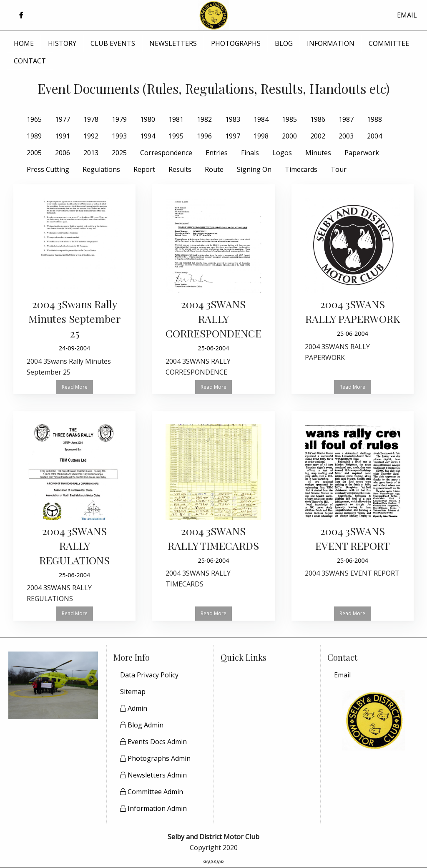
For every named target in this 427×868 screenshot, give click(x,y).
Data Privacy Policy (149, 675)
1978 (91, 119)
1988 (374, 119)
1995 (176, 136)
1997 (233, 136)
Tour (339, 169)
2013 (91, 153)
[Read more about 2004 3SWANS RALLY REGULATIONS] (74, 516)
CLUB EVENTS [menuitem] (113, 43)
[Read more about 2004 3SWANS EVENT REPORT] (353, 503)
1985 (289, 119)
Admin (134, 708)
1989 (34, 136)
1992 (91, 136)
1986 (318, 119)
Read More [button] (75, 387)
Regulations (101, 169)
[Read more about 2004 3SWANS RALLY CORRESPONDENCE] (213, 289)
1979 (119, 119)
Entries (217, 153)
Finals (250, 153)
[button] (21, 15)
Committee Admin (152, 792)
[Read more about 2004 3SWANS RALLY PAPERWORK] (353, 282)
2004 (374, 136)
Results (180, 169)
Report (144, 169)
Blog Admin (142, 725)
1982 (204, 119)
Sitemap (133, 692)
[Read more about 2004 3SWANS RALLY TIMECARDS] (213, 508)
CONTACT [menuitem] (30, 61)
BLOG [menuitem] (284, 43)
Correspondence (166, 153)
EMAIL (407, 15)
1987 (346, 119)
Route (214, 169)
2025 (119, 153)
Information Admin (153, 808)
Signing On (254, 169)
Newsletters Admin (153, 775)
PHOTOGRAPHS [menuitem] (236, 43)
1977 (63, 119)
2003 (346, 136)
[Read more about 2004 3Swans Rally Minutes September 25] (74, 289)
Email (342, 675)
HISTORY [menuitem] (62, 43)
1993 (119, 136)
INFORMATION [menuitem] (331, 43)
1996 (204, 136)
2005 (34, 153)
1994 (148, 136)
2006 (63, 153)
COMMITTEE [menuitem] (389, 43)
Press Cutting (48, 169)
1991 (63, 136)
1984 (261, 119)
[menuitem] (374, 675)
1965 (34, 119)
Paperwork (362, 153)
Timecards (301, 169)
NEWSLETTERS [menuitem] (173, 43)
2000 (289, 136)
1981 (176, 119)
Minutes (318, 153)
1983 (233, 119)
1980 (148, 119)
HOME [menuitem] (24, 43)
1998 (261, 136)
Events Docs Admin (153, 742)
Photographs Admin (155, 758)
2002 (318, 136)
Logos (282, 153)
